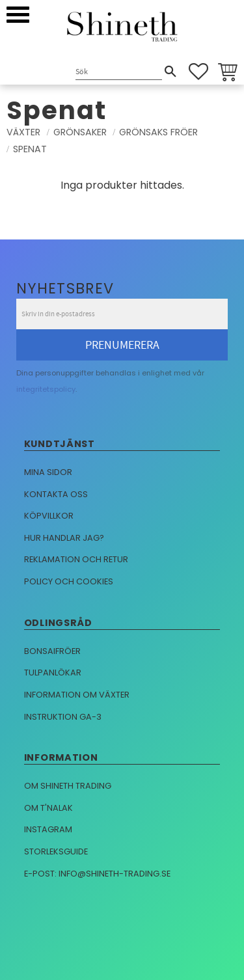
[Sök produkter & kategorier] (119, 73)
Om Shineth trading (68, 786)
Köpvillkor (49, 516)
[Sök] (170, 72)
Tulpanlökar (53, 673)
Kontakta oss (56, 494)
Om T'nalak (48, 808)
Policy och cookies (69, 581)
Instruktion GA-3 (63, 717)
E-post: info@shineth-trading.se (97, 874)
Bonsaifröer (52, 651)
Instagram (48, 829)
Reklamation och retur (76, 559)
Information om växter (77, 695)
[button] (18, 15)
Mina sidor (48, 472)
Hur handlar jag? (64, 538)
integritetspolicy (46, 389)
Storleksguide (56, 851)
